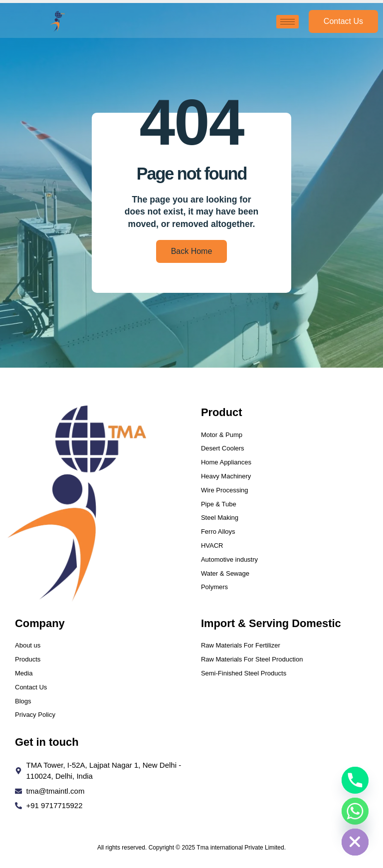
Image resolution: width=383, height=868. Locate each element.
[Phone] (355, 780)
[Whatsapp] (355, 811)
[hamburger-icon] (287, 22)
